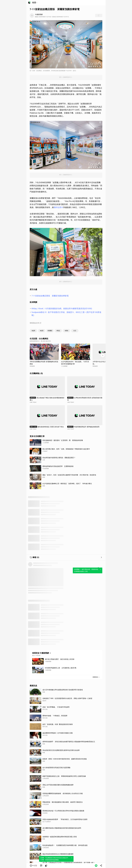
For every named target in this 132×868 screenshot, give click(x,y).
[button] (34, 866)
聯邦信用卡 (58, 207)
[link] (41, 866)
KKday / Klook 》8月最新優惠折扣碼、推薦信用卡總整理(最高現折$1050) (62, 309)
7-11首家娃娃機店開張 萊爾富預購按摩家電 (50, 296)
